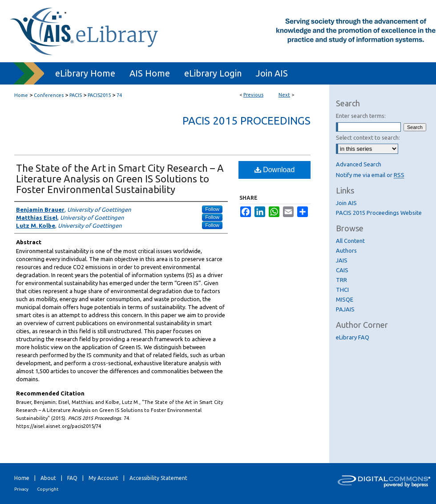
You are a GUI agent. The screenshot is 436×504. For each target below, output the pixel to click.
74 (119, 95)
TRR (341, 280)
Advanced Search (359, 164)
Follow (212, 209)
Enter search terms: (361, 116)
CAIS (342, 270)
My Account (103, 478)
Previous (253, 95)
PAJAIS (345, 309)
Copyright (48, 489)
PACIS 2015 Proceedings (246, 121)
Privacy (21, 489)
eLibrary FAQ (353, 337)
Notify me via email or (370, 175)
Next (284, 95)
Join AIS (346, 203)
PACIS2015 (99, 95)
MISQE (345, 299)
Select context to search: (368, 137)
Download (275, 170)
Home (21, 95)
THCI (342, 290)
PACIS (76, 95)
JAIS (342, 260)
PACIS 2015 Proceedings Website (379, 213)
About (48, 478)
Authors (346, 250)
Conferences (49, 95)
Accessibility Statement (158, 478)
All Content (350, 241)
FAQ (72, 478)
